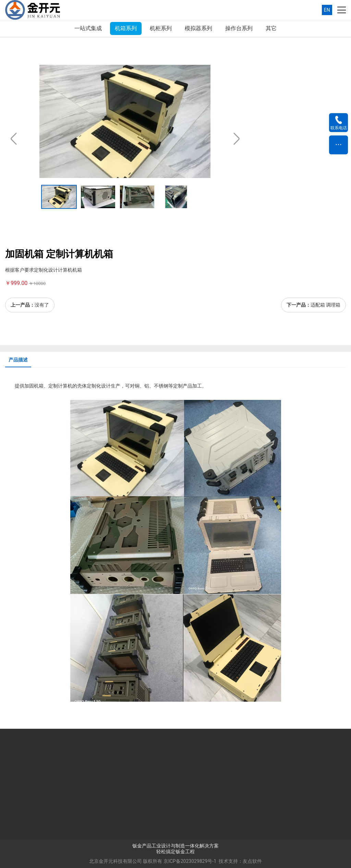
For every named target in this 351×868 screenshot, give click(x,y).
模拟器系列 (198, 28)
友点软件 (252, 861)
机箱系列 (126, 28)
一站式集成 (88, 28)
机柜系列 (161, 28)
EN (327, 10)
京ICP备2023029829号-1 (190, 861)
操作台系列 (239, 28)
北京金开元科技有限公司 (116, 861)
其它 (271, 28)
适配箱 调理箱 (325, 305)
